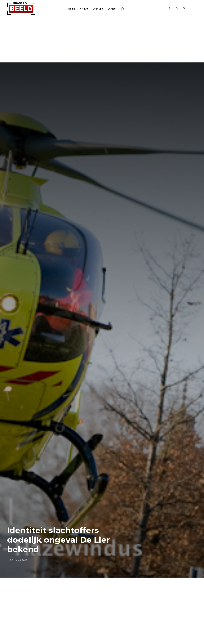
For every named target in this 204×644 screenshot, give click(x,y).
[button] (122, 9)
